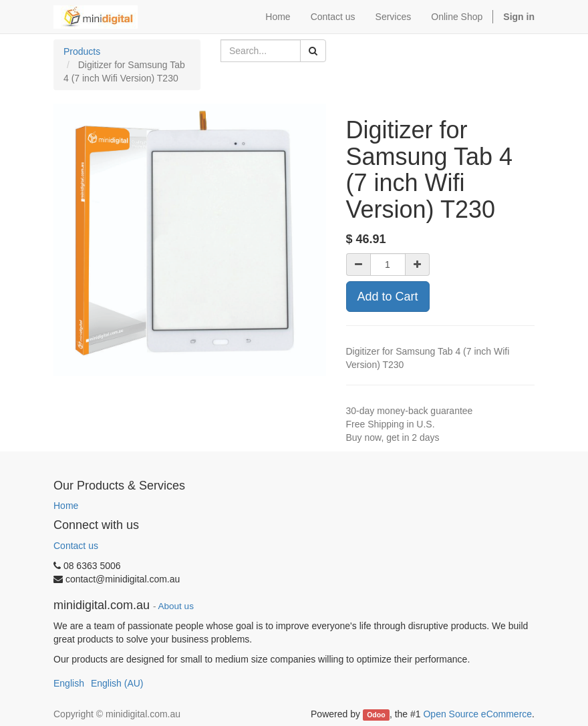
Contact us (76, 546)
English (69, 683)
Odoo (376, 715)
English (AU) (117, 683)
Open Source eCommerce (477, 714)
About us (176, 606)
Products (82, 51)
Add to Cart (388, 297)
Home (66, 506)
